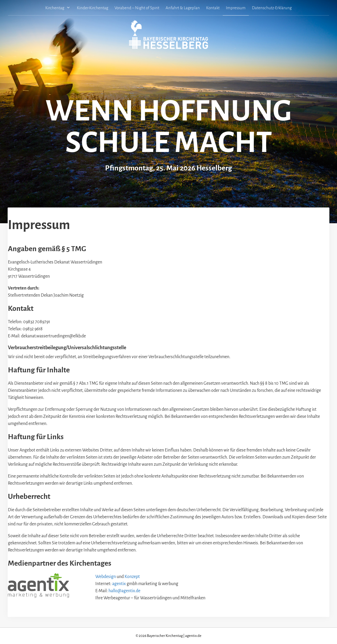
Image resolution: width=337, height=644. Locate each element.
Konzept (132, 577)
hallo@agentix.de (124, 591)
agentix (119, 584)
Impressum (236, 8)
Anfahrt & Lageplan (183, 8)
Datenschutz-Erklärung (272, 8)
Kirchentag (60, 8)
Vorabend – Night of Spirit (137, 8)
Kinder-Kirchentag (93, 8)
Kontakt (213, 8)
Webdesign (106, 577)
